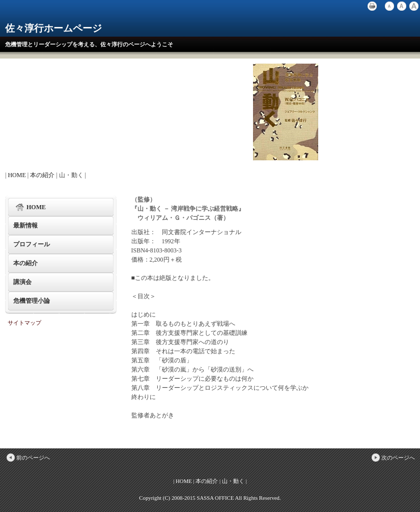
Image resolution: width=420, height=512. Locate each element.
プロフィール (32, 244)
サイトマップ (24, 323)
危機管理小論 (32, 301)
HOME (17, 175)
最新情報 (25, 225)
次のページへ (393, 458)
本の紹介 (42, 175)
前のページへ (27, 458)
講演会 (22, 282)
